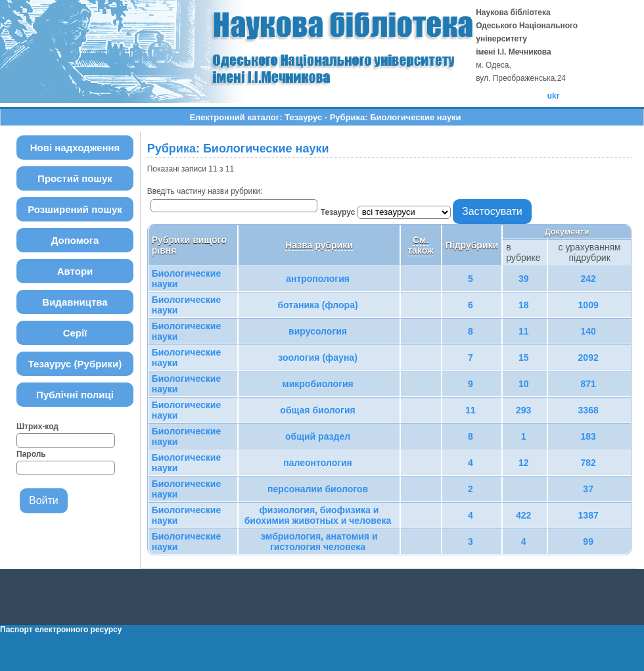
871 (588, 384)
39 (524, 279)
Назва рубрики (319, 245)
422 (523, 515)
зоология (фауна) (318, 358)
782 (588, 463)
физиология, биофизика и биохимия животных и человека (318, 515)
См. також (421, 245)
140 (588, 331)
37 (588, 489)
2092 (588, 358)
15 (524, 358)
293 (523, 410)
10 (524, 384)
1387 (588, 515)
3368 (588, 410)
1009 (588, 305)
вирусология (318, 331)
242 (588, 279)
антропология (318, 279)
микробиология (317, 384)
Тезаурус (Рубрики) (75, 364)
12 (524, 463)
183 (588, 436)
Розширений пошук (75, 209)
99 (588, 542)
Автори (75, 271)
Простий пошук (75, 178)
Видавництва (75, 302)
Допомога (75, 240)
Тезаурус (339, 212)
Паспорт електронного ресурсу (61, 630)
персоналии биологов (318, 489)
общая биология (317, 410)
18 (524, 305)
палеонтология (318, 463)
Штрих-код (37, 427)
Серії (75, 333)
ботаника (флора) (318, 305)
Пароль (31, 454)
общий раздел (318, 436)
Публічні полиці (75, 395)
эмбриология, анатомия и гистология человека (319, 542)
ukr (554, 96)
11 (524, 331)
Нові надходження (75, 148)
